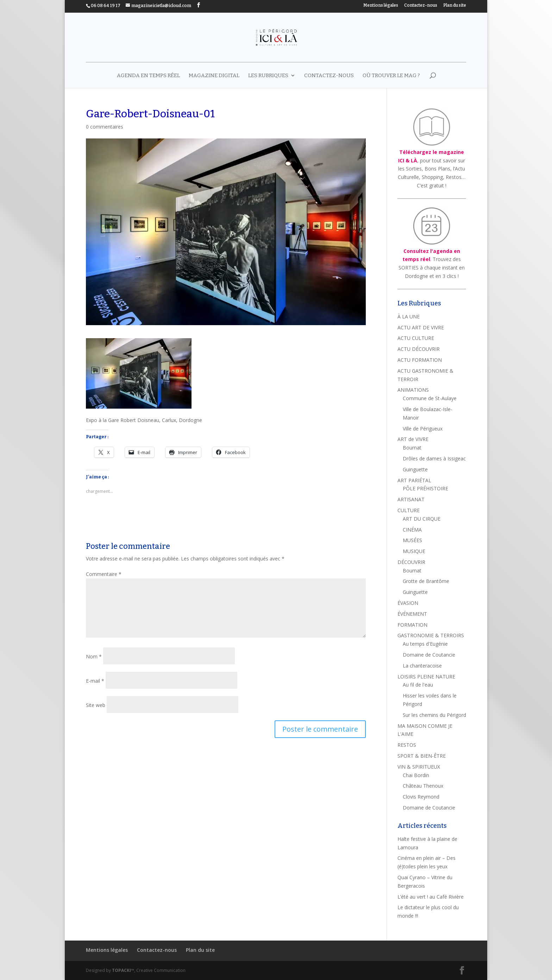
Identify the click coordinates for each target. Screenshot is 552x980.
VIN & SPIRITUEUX (419, 767)
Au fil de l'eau (418, 685)
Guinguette (415, 469)
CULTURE (409, 510)
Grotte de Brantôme (426, 581)
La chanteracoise (422, 666)
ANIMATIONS (413, 390)
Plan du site (455, 5)
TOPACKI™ (123, 970)
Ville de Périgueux (423, 429)
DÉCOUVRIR (411, 562)
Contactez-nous (421, 5)
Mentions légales (381, 5)
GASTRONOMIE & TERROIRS (431, 635)
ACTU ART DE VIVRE (421, 327)
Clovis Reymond (421, 797)
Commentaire (104, 574)
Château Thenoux (423, 786)
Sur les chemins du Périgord (434, 715)
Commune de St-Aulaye (430, 398)
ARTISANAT (411, 499)
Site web (96, 705)
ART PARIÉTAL (414, 480)
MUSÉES (412, 540)
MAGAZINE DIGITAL (214, 76)
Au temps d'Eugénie (425, 644)
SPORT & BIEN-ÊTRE (422, 756)
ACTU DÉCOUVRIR (419, 349)
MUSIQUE (414, 551)
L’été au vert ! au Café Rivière (431, 897)
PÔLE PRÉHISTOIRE (425, 488)
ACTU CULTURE (416, 338)
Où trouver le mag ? (391, 76)
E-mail (95, 681)
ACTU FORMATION (420, 360)
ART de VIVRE (413, 439)
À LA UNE (409, 317)
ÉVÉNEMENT (412, 614)
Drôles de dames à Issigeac (434, 458)
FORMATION (412, 625)
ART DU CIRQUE (422, 519)
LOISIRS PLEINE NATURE (426, 677)
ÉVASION (408, 603)
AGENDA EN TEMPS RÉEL (148, 76)
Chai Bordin (416, 775)
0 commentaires (105, 127)
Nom (94, 656)
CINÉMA (412, 530)
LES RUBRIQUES (268, 76)
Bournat (412, 448)
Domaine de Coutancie (429, 655)
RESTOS (407, 745)
